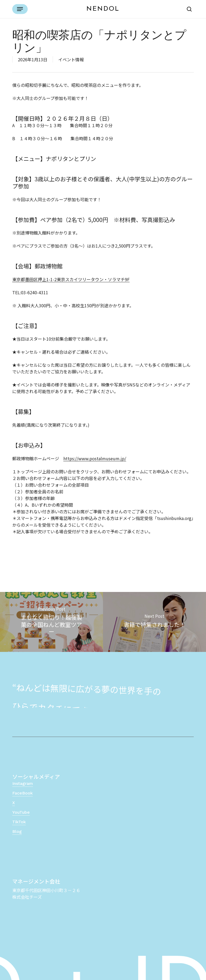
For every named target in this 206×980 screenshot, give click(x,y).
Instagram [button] (23, 783)
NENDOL (103, 9)
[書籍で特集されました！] (154, 622)
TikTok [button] (19, 822)
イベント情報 (71, 59)
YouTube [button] (21, 812)
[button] (20, 9)
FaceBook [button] (22, 793)
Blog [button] (17, 831)
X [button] (14, 803)
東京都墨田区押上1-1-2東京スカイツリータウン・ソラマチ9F (71, 279)
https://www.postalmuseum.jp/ (95, 458)
